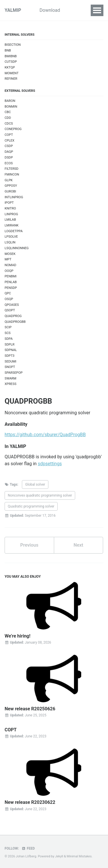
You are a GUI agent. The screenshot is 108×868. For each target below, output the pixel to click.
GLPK (9, 180)
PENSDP (11, 288)
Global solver (35, 484)
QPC (8, 293)
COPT (9, 135)
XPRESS (11, 384)
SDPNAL (11, 350)
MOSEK (10, 254)
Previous (29, 545)
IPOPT (9, 203)
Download (50, 10)
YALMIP (13, 10)
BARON (10, 101)
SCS (8, 333)
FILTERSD (12, 169)
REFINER (11, 79)
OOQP (9, 271)
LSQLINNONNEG (17, 248)
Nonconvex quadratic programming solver (40, 495)
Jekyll (59, 856)
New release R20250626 (30, 709)
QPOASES (12, 305)
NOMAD (10, 265)
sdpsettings (50, 464)
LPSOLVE (11, 237)
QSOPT (10, 310)
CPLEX (10, 141)
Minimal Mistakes (79, 856)
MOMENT (12, 73)
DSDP (9, 158)
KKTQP (10, 67)
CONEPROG (13, 129)
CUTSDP (11, 62)
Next (78, 545)
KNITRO (10, 208)
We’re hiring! (18, 636)
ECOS (9, 163)
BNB (8, 50)
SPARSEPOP (14, 373)
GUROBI (10, 191)
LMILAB (10, 220)
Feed (28, 848)
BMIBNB (11, 56)
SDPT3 (10, 356)
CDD (8, 118)
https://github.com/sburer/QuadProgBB (45, 435)
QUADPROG (13, 316)
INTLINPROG (14, 197)
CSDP (9, 146)
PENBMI (11, 276)
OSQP (9, 299)
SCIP (8, 327)
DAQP (9, 152)
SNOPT (10, 367)
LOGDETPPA (14, 231)
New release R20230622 (30, 802)
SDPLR (10, 345)
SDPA (9, 339)
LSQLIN (10, 242)
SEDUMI (11, 361)
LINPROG (11, 214)
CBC (8, 112)
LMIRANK (12, 225)
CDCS (9, 124)
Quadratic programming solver (31, 506)
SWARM (11, 378)
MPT (8, 259)
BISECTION (13, 45)
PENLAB (11, 282)
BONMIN (11, 107)
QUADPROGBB (15, 322)
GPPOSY (11, 186)
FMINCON (12, 174)
